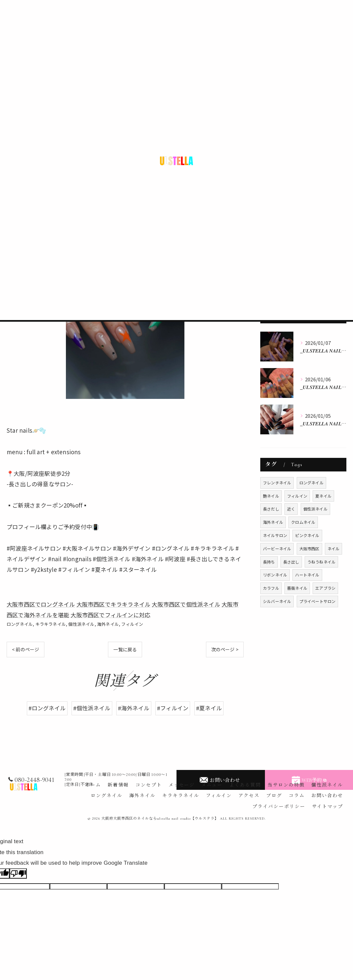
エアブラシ (325, 588)
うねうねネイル (321, 562)
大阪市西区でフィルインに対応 (110, 615)
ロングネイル (20, 624)
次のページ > (225, 649)
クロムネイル (303, 522)
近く (291, 509)
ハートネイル (307, 575)
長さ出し (291, 562)
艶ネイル (271, 496)
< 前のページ (25, 649)
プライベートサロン (318, 601)
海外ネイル (108, 624)
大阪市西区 (309, 548)
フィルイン (132, 624)
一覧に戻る (125, 649)
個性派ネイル (81, 624)
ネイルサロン (275, 535)
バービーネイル (277, 548)
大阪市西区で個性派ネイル (186, 604)
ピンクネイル (307, 535)
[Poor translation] (18, 874)
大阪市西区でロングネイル (41, 604)
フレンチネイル (277, 483)
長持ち (269, 562)
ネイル (334, 548)
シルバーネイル (277, 601)
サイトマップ (328, 807)
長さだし (271, 509)
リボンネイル (275, 575)
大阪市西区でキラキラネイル (114, 604)
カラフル (271, 588)
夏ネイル (323, 496)
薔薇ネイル (297, 588)
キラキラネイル (51, 624)
